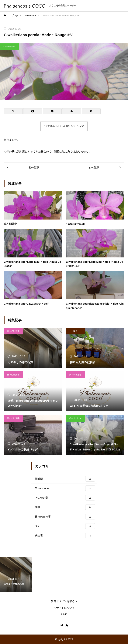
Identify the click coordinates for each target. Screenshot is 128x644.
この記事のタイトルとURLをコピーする (64, 126)
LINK (64, 614)
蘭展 (75, 331)
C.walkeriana (9, 47)
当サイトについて (64, 608)
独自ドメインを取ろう (64, 601)
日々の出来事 (13, 331)
